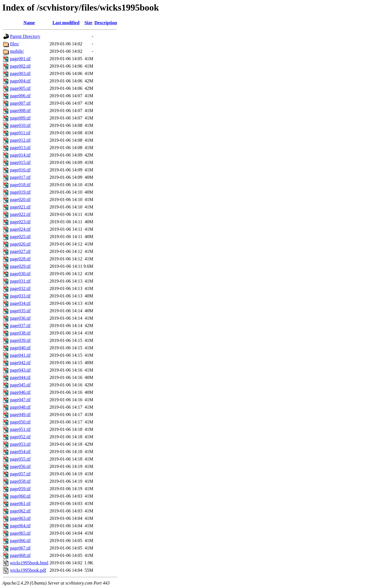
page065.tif (20, 533)
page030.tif (20, 274)
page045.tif (20, 385)
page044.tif (20, 377)
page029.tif (20, 266)
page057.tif (20, 474)
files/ (15, 44)
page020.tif (20, 199)
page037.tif (20, 326)
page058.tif (20, 481)
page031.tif (20, 281)
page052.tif (20, 437)
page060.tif (20, 496)
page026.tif (20, 244)
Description (106, 23)
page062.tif (20, 511)
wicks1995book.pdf (28, 570)
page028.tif (20, 259)
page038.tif (20, 333)
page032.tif (20, 288)
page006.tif (20, 96)
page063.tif (20, 518)
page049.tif (20, 414)
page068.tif (20, 555)
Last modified (66, 23)
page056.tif (20, 466)
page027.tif (20, 251)
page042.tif (20, 363)
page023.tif (20, 222)
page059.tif (20, 489)
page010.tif (20, 125)
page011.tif (20, 133)
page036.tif (20, 318)
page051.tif (20, 429)
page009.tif (20, 118)
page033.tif (20, 296)
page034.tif (20, 303)
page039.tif (20, 340)
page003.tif (20, 73)
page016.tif (20, 170)
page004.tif (20, 81)
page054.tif (20, 452)
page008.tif (20, 110)
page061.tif (20, 503)
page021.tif (20, 207)
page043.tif (20, 370)
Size (88, 23)
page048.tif (20, 407)
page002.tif (20, 66)
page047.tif (20, 400)
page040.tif (20, 348)
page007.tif (20, 103)
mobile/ (17, 51)
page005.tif (20, 88)
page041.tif (20, 355)
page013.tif (20, 148)
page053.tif (20, 444)
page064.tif (20, 526)
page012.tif (20, 140)
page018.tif (20, 185)
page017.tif (20, 177)
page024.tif (20, 229)
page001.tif (20, 59)
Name (29, 23)
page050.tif (20, 422)
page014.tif (20, 155)
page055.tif (20, 459)
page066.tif (20, 541)
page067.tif (20, 548)
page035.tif (20, 311)
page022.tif (20, 214)
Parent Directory (25, 36)
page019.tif (20, 192)
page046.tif (20, 392)
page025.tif (20, 237)
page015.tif (20, 162)
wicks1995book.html (29, 563)
